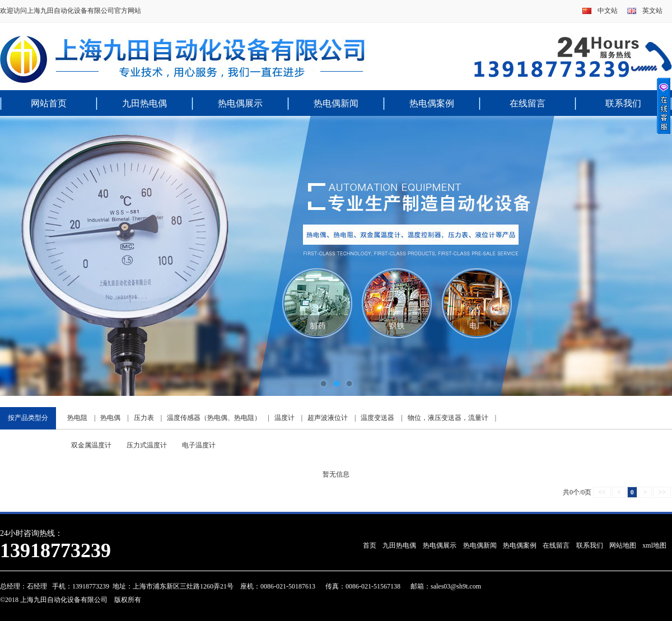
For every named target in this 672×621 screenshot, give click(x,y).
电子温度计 (199, 445)
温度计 (284, 418)
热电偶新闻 (336, 103)
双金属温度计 (91, 445)
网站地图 (623, 545)
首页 (370, 545)
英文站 (652, 11)
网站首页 (49, 103)
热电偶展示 (240, 103)
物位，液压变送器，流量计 (448, 418)
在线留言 (528, 103)
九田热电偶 (144, 103)
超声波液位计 (328, 418)
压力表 (144, 418)
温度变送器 (377, 418)
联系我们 (623, 103)
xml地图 (654, 545)
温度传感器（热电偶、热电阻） (214, 418)
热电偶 (110, 418)
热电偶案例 (432, 103)
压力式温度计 (147, 445)
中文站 (608, 11)
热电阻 (77, 418)
